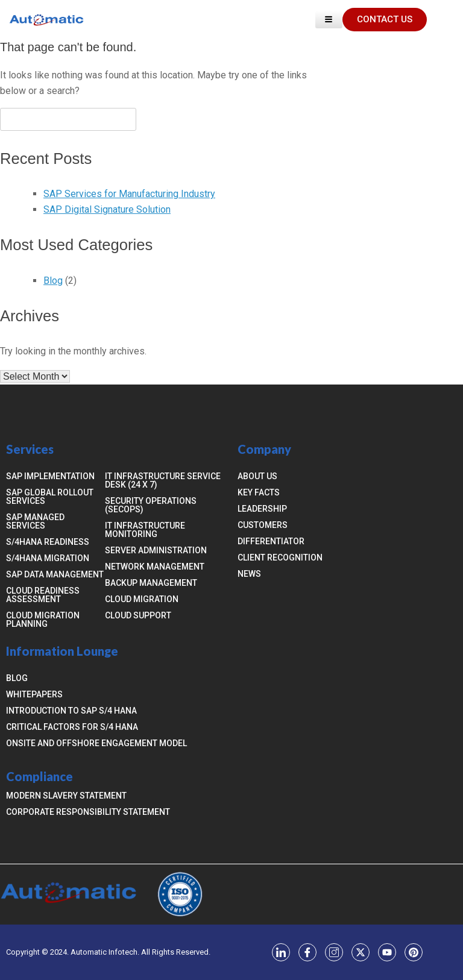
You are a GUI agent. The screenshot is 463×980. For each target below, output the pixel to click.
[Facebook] (307, 952)
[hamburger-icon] (329, 20)
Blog (53, 281)
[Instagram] (334, 952)
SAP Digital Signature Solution (107, 209)
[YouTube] (387, 952)
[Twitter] (361, 952)
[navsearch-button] (442, 19)
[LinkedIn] (281, 952)
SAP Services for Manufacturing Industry (129, 194)
